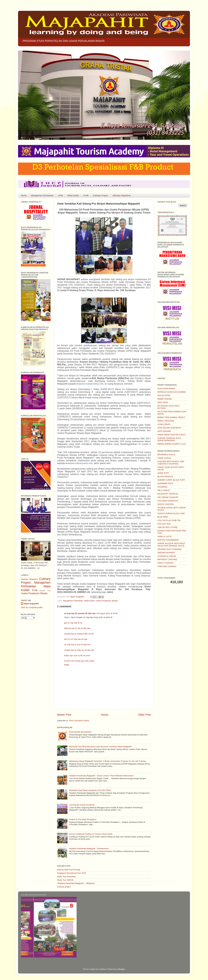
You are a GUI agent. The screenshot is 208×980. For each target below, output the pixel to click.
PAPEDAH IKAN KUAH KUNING (172, 392)
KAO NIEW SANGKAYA (168, 501)
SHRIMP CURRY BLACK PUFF (171, 480)
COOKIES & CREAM (167, 556)
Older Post (145, 715)
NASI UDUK (163, 402)
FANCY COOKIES (165, 563)
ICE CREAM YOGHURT (168, 497)
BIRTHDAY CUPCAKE (167, 559)
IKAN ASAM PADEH (166, 389)
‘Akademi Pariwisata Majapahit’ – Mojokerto (76, 883)
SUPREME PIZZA (165, 483)
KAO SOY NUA (164, 524)
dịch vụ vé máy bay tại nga (76, 639)
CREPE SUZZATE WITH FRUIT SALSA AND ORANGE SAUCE (171, 545)
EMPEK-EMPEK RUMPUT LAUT (172, 444)
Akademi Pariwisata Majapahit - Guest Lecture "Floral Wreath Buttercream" (101, 776)
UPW (60, 195)
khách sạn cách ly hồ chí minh (77, 656)
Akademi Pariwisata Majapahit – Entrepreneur (89, 849)
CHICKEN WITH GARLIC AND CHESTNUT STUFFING (171, 463)
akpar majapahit (31, 604)
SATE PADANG (164, 431)
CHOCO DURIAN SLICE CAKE (171, 513)
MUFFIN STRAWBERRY (168, 540)
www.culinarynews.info (92, 384)
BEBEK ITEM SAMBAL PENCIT (171, 417)
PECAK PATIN (164, 395)
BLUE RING (163, 517)
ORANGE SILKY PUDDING (169, 549)
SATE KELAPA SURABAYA (169, 428)
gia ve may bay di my (73, 623)
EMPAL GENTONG (166, 421)
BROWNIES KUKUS (166, 455)
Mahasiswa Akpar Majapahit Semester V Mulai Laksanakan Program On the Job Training (107, 761)
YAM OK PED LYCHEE (168, 527)
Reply (67, 665)
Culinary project (64, 887)
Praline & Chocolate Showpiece (83, 819)
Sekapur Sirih (45, 591)
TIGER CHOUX (164, 458)
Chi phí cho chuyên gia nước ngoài (79, 661)
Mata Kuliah (73, 195)
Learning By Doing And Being (82, 805)
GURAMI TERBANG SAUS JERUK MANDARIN (169, 439)
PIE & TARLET (164, 490)
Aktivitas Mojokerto (122, 195)
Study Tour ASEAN (65, 880)
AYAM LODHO (164, 424)
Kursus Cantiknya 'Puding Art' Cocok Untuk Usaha (91, 834)
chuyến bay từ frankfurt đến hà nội (79, 634)
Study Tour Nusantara (66, 877)
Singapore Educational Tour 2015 (71, 873)
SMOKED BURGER (166, 553)
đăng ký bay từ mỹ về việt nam (77, 628)
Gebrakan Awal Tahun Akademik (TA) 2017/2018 (90, 790)
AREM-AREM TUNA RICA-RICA (172, 435)
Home (24, 195)
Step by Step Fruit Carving (68, 870)
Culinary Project (100, 195)
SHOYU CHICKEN (166, 504)
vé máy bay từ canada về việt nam (80, 613)
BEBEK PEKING (165, 399)
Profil (86, 195)
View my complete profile (32, 607)
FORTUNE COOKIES (167, 566)
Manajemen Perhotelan (42, 195)
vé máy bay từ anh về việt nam (77, 645)
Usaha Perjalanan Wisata (107, 601)
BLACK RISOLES (165, 477)
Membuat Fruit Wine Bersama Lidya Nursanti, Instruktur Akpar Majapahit (100, 747)
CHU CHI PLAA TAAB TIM (169, 520)
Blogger (122, 969)
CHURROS (162, 487)
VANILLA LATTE (165, 537)
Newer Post (64, 715)
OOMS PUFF (163, 473)
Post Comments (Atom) (79, 721)
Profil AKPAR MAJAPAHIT (80, 732)
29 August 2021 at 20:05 (107, 613)
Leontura (102, 969)
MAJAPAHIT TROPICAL (168, 494)
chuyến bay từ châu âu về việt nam (79, 650)
